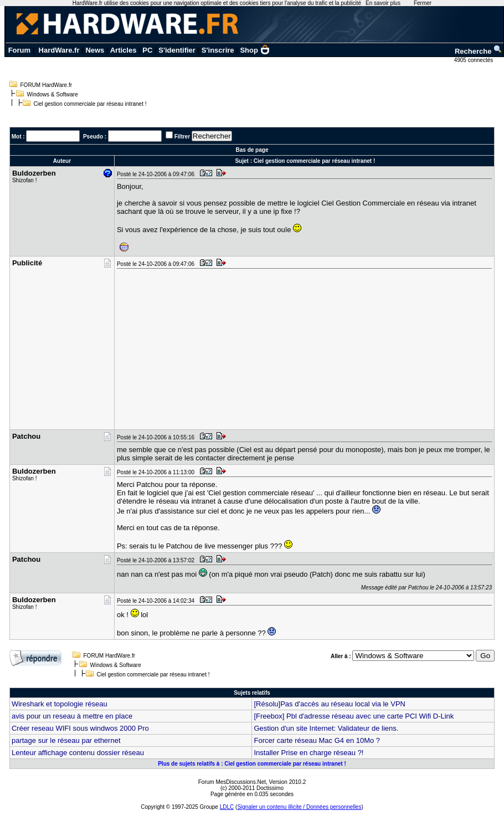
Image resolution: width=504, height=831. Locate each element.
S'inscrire (218, 50)
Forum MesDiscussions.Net (232, 782)
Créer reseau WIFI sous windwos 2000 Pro (80, 728)
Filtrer (182, 137)
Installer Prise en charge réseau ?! (308, 753)
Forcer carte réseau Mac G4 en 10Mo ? (317, 740)
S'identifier (177, 50)
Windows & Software (53, 94)
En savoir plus (383, 3)
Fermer (423, 3)
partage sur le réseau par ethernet (66, 740)
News (95, 50)
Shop (255, 50)
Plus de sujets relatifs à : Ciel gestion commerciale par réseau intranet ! (252, 764)
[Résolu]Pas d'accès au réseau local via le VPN (329, 704)
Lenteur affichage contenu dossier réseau (78, 753)
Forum (19, 50)
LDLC (227, 807)
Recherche (479, 51)
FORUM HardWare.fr (47, 85)
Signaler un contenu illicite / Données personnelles (299, 807)
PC (147, 50)
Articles (124, 50)
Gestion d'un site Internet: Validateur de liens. (326, 728)
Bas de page (252, 150)
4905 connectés (474, 60)
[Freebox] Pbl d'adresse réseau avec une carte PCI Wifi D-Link (354, 716)
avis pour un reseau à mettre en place (72, 716)
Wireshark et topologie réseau (60, 704)
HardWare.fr (59, 50)
